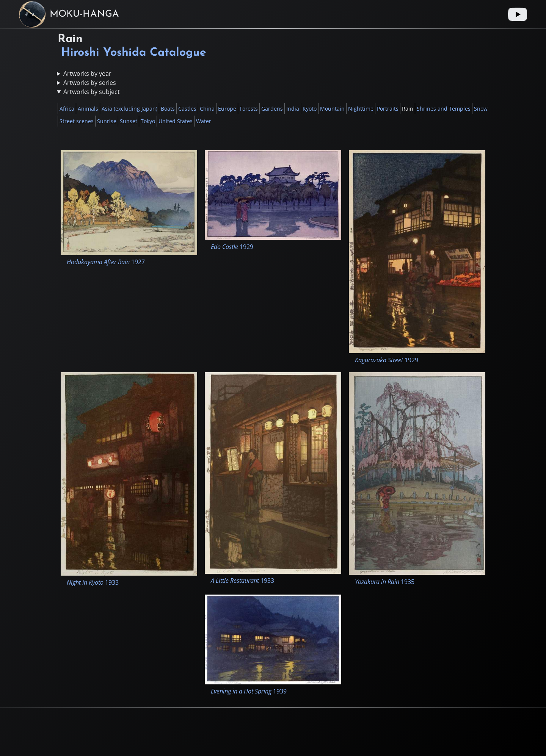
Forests (249, 109)
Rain (408, 109)
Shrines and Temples (444, 109)
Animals (88, 109)
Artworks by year (87, 74)
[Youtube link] (518, 14)
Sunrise (107, 121)
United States (176, 121)
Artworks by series (90, 83)
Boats (168, 109)
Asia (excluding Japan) (129, 109)
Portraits (388, 109)
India (293, 109)
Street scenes (77, 121)
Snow (481, 109)
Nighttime (361, 109)
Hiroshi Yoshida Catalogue (134, 53)
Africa (67, 109)
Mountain (332, 109)
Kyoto (310, 109)
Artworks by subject (92, 92)
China (207, 109)
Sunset (129, 121)
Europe (227, 109)
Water (204, 121)
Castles (187, 109)
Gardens (272, 109)
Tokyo (148, 121)
